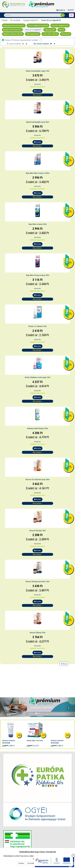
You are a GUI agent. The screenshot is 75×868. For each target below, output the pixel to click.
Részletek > (37, 95)
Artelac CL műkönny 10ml (37, 326)
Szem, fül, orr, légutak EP (33, 30)
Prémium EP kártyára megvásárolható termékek (22, 40)
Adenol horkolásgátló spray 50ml (37, 122)
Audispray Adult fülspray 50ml (37, 428)
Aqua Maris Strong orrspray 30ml (38, 275)
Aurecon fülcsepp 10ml (37, 531)
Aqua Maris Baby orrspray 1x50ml (38, 173)
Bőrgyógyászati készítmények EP (14, 25)
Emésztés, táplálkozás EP (60, 25)
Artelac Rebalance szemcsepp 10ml (37, 377)
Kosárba (37, 91)
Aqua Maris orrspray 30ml (38, 224)
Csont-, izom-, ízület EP (50, 34)
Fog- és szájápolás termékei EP (38, 25)
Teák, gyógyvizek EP (33, 34)
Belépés (71, 10)
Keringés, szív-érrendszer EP (12, 30)
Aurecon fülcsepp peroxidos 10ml (37, 582)
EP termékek (15, 20)
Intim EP (61, 30)
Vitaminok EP (66, 34)
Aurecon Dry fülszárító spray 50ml (37, 480)
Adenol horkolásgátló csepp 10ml (38, 71)
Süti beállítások (32, 863)
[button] (6, 707)
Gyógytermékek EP (31, 20)
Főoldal (5, 20)
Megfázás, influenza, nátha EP (13, 34)
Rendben (21, 863)
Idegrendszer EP (50, 30)
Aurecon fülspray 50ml (38, 633)
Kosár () (61, 10)
